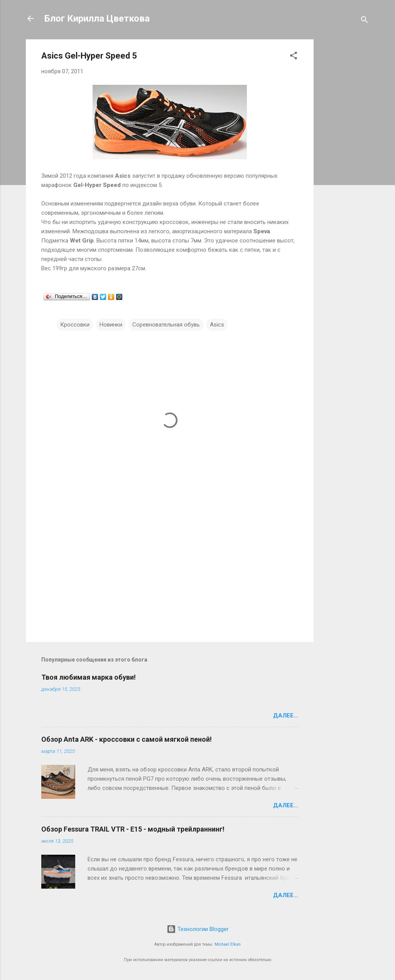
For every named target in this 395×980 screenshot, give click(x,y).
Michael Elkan (228, 944)
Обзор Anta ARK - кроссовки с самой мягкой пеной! (127, 739)
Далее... (286, 716)
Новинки (111, 325)
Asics (217, 325)
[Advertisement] (344, 155)
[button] (294, 57)
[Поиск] (365, 21)
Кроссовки (75, 325)
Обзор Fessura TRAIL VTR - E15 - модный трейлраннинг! (133, 829)
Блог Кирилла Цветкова (97, 19)
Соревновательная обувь (166, 325)
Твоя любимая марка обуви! (89, 677)
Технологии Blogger (198, 929)
